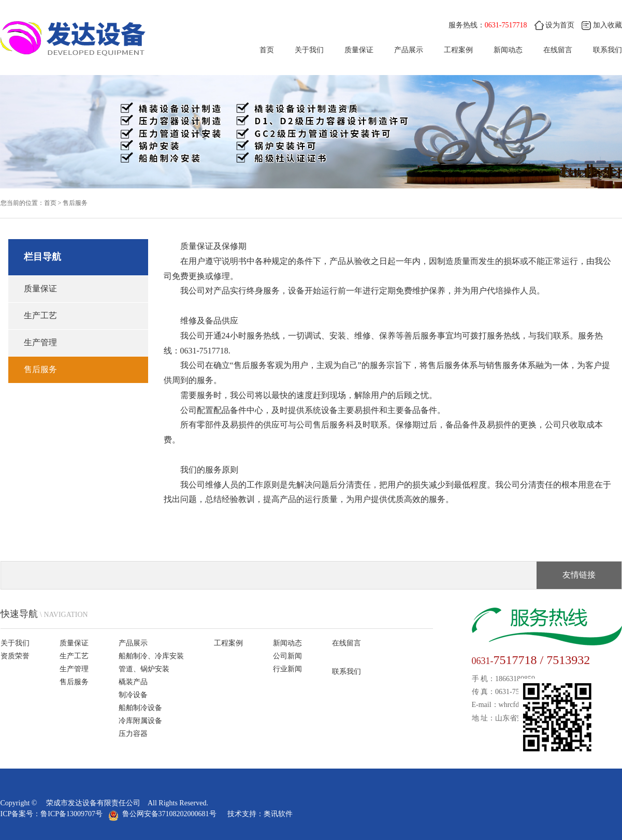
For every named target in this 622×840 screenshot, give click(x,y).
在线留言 (558, 50)
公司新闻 (287, 656)
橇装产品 (133, 682)
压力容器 (133, 734)
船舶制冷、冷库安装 (151, 656)
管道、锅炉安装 (144, 669)
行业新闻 (287, 669)
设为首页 (555, 25)
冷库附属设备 (140, 721)
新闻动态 (508, 50)
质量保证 (359, 50)
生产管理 (40, 342)
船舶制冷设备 (140, 708)
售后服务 (75, 203)
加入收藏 (602, 25)
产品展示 (409, 50)
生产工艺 (40, 315)
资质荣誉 (15, 656)
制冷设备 (133, 695)
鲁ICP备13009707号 (71, 814)
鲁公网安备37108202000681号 (164, 814)
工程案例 (458, 50)
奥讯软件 (278, 814)
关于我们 (309, 50)
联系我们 (607, 50)
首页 (267, 50)
